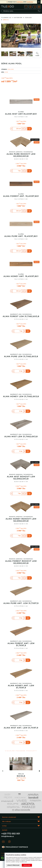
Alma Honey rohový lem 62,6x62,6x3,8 (21, 520)
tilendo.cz (6, 18)
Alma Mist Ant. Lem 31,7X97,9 (21, 728)
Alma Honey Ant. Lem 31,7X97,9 (21, 687)
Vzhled (28, 18)
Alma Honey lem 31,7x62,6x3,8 (21, 396)
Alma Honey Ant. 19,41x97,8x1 (21, 276)
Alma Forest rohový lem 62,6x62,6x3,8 (21, 562)
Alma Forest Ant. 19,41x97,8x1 (21, 196)
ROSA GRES (11, 69)
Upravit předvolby (13, 865)
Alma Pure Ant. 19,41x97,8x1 (21, 236)
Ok (39, 2)
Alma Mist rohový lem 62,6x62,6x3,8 (21, 478)
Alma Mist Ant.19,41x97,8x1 (21, 114)
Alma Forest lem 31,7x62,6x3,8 (21, 316)
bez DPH (9, 78)
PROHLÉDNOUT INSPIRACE (15, 847)
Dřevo (6, 20)
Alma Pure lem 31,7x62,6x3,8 (21, 356)
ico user (30, 7)
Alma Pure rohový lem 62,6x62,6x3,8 (21, 155)
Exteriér (18, 18)
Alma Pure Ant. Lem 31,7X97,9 (21, 603)
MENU (39, 7)
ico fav (26, 7)
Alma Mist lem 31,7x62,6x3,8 (21, 437)
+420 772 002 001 (11, 834)
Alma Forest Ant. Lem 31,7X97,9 (21, 644)
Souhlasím (27, 865)
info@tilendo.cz (8, 836)
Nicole (21, 776)
